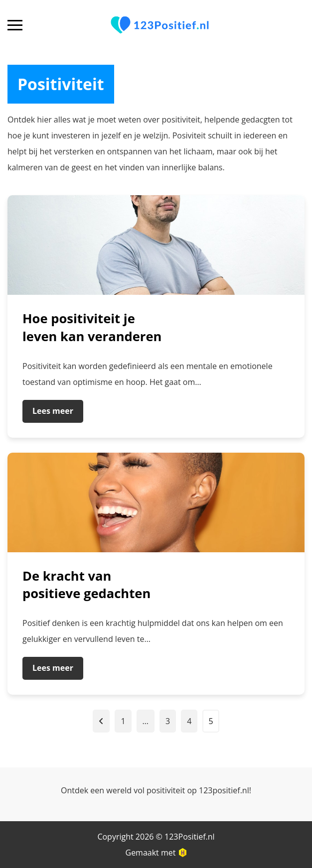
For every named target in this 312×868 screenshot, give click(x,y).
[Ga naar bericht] (156, 245)
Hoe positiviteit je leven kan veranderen (92, 327)
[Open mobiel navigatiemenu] (15, 25)
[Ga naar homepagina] (160, 25)
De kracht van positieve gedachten (86, 585)
